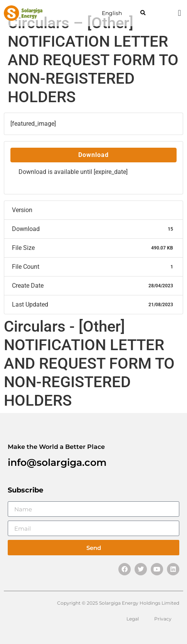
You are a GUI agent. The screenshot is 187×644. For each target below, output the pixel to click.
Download (93, 155)
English (112, 13)
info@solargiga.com (57, 462)
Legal (133, 619)
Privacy (163, 619)
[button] (143, 13)
